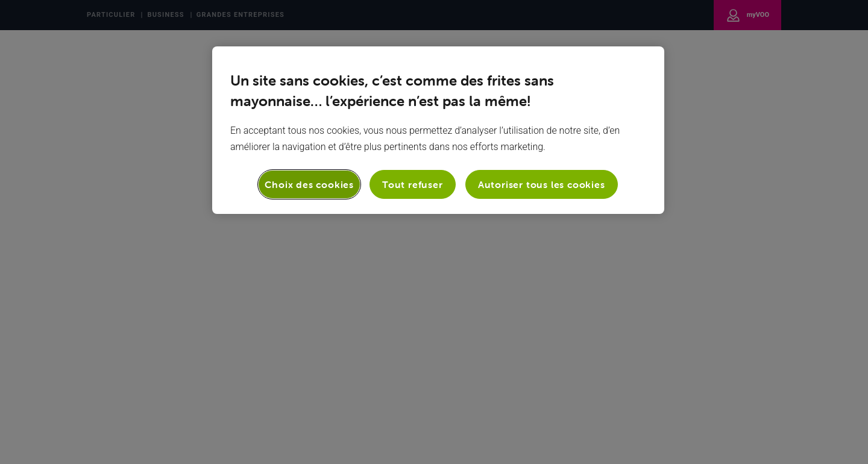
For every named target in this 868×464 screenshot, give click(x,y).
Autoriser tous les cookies (542, 184)
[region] (438, 130)
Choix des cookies (309, 184)
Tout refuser (413, 184)
